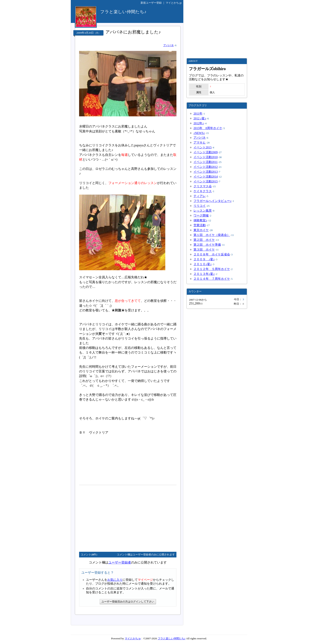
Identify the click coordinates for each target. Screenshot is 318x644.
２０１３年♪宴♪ (204, 274)
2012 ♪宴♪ (200, 118)
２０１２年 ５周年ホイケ (212, 269)
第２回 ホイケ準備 (207, 245)
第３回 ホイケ (204, 250)
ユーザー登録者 (120, 562)
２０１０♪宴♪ (203, 264)
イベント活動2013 (206, 172)
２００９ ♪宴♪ (204, 259)
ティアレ (200, 196)
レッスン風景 (203, 211)
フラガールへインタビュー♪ (212, 201)
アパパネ (169, 45)
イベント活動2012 (206, 167)
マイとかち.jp (174, 3)
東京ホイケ (201, 230)
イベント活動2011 (206, 162)
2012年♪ (199, 123)
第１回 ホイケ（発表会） (212, 235)
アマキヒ (200, 143)
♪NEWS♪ (199, 133)
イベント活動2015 (206, 181)
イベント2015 (203, 147)
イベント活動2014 (206, 177)
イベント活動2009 (206, 152)
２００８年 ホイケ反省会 (212, 254)
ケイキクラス (203, 191)
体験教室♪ (200, 220)
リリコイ (200, 206)
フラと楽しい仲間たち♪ (172, 638)
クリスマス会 (203, 186)
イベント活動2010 (206, 157)
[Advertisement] (113, 517)
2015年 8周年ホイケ (208, 128)
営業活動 (200, 225)
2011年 (198, 114)
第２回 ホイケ (204, 240)
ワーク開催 (201, 215)
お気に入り (115, 580)
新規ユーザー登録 (151, 3)
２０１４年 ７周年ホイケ (212, 279)
